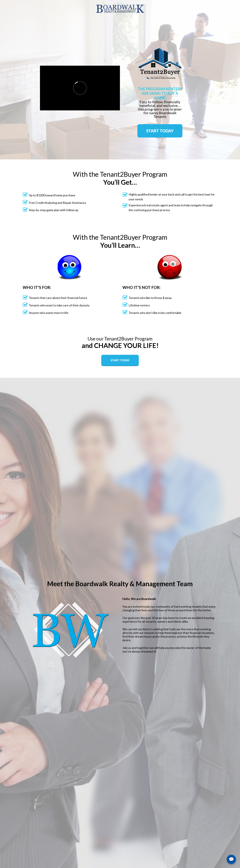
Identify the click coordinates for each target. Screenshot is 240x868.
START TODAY (160, 131)
